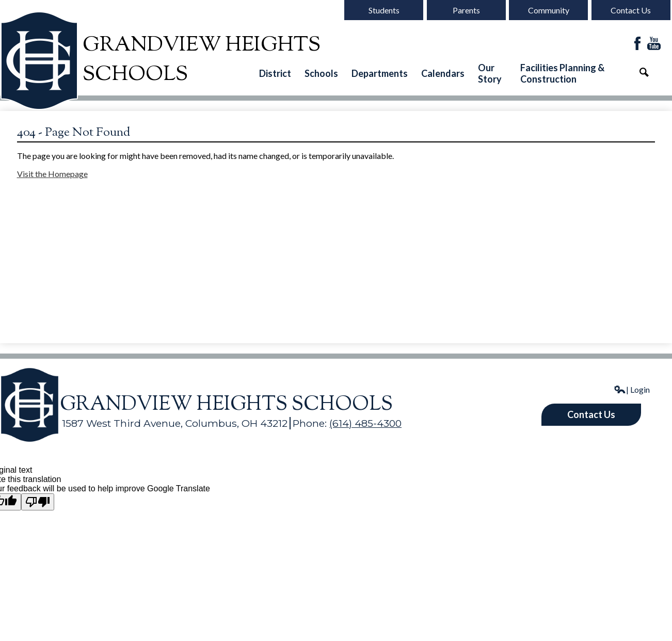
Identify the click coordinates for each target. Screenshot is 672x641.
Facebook (637, 44)
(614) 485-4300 (365, 423)
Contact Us (631, 10)
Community (549, 10)
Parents (466, 10)
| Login (632, 389)
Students (384, 10)
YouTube (654, 44)
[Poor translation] (38, 502)
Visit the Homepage (52, 174)
